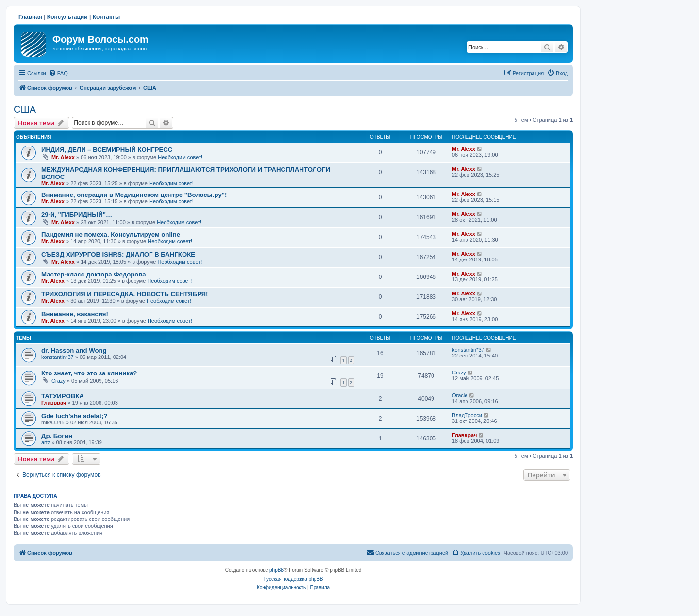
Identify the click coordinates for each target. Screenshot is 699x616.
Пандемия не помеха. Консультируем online (111, 235)
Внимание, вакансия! (75, 314)
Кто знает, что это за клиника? (89, 373)
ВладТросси (467, 415)
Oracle (460, 395)
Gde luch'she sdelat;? (75, 416)
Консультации (67, 17)
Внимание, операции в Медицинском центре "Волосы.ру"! (134, 195)
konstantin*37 (58, 357)
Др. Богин (57, 436)
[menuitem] (58, 73)
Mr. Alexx (63, 157)
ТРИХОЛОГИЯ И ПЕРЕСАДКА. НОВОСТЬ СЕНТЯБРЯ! (125, 294)
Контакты (107, 17)
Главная (30, 17)
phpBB (277, 570)
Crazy (58, 381)
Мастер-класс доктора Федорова (94, 274)
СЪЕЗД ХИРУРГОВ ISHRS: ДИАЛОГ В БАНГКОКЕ (118, 254)
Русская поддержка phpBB (293, 579)
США (25, 109)
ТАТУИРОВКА (63, 396)
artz (46, 442)
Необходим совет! (180, 157)
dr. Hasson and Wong (74, 350)
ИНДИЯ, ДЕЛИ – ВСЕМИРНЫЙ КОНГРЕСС (107, 150)
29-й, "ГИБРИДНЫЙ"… (77, 215)
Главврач (54, 403)
